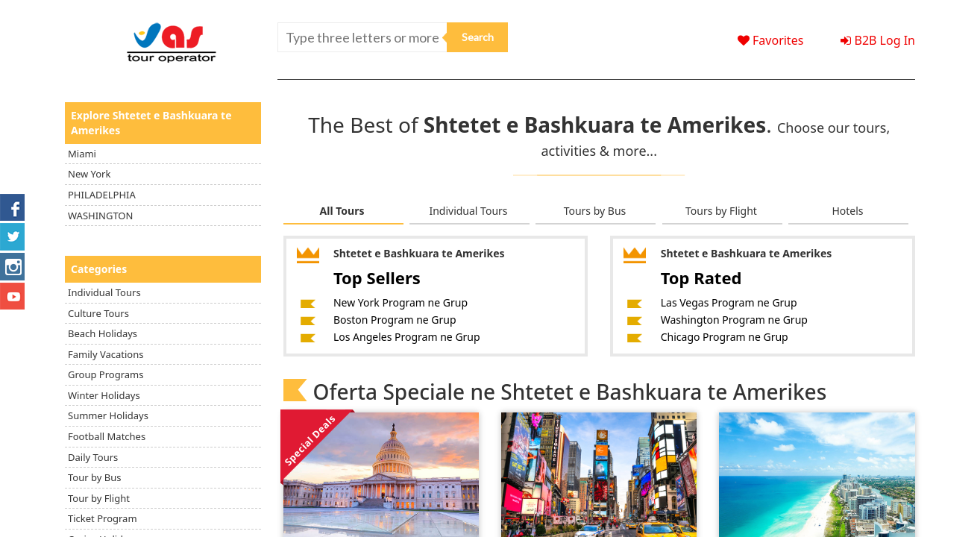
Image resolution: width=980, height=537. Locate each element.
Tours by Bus (595, 211)
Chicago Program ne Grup (725, 337)
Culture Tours (98, 313)
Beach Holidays (103, 333)
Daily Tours (93, 457)
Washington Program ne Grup (734, 320)
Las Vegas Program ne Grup (729, 302)
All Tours (342, 211)
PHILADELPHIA (102, 195)
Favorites (770, 40)
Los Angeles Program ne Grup (407, 337)
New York (89, 174)
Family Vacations (106, 354)
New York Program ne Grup (401, 302)
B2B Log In (878, 40)
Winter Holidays (104, 395)
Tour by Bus (94, 477)
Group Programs (106, 374)
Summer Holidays (108, 415)
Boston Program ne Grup (395, 320)
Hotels (847, 211)
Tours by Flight (721, 211)
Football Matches (107, 436)
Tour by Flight (99, 498)
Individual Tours (468, 211)
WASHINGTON (100, 216)
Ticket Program (103, 518)
